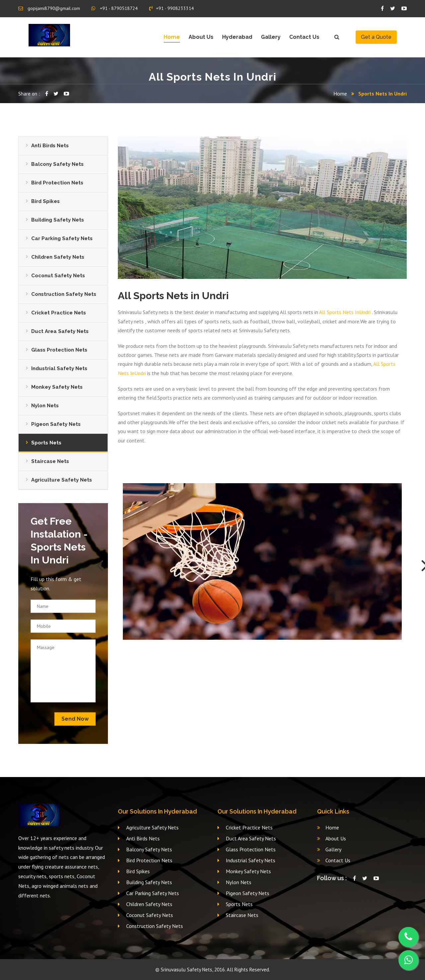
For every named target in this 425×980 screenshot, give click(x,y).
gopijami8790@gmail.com (49, 8)
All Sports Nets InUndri (345, 312)
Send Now (75, 719)
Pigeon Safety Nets (56, 424)
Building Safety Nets (58, 220)
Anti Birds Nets (50, 146)
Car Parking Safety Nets (62, 238)
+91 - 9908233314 (171, 8)
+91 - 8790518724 (115, 8)
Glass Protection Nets (59, 350)
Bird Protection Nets (57, 183)
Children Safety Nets (58, 257)
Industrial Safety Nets (59, 368)
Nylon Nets (45, 406)
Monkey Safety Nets (57, 387)
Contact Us (304, 37)
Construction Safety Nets (64, 294)
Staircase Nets (50, 461)
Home (172, 37)
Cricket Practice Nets (59, 313)
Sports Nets (46, 443)
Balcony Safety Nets (57, 164)
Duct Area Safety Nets (60, 331)
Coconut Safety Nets (58, 276)
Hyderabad (237, 37)
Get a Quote (376, 37)
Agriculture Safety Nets (62, 480)
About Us (201, 37)
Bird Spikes (45, 201)
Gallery (271, 37)
